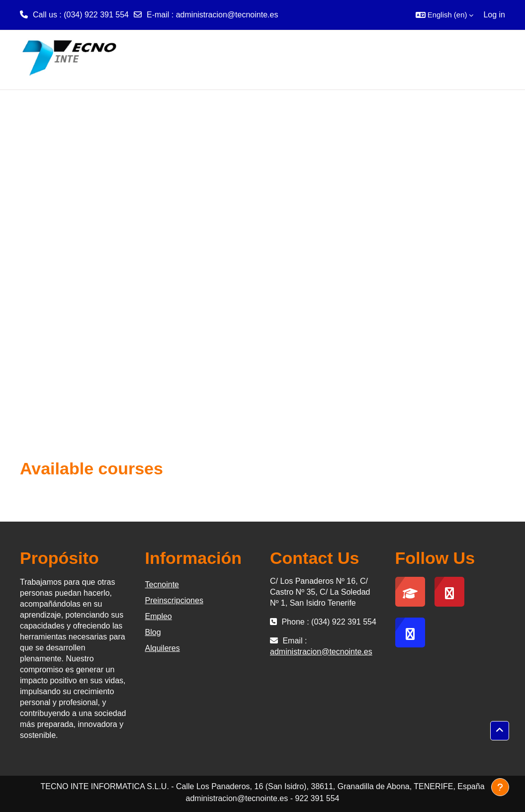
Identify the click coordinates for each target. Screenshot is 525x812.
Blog (153, 632)
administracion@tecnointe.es (227, 15)
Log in (494, 15)
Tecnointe (162, 585)
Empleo (159, 616)
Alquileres (163, 648)
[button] (445, 15)
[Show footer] (500, 787)
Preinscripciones (174, 600)
